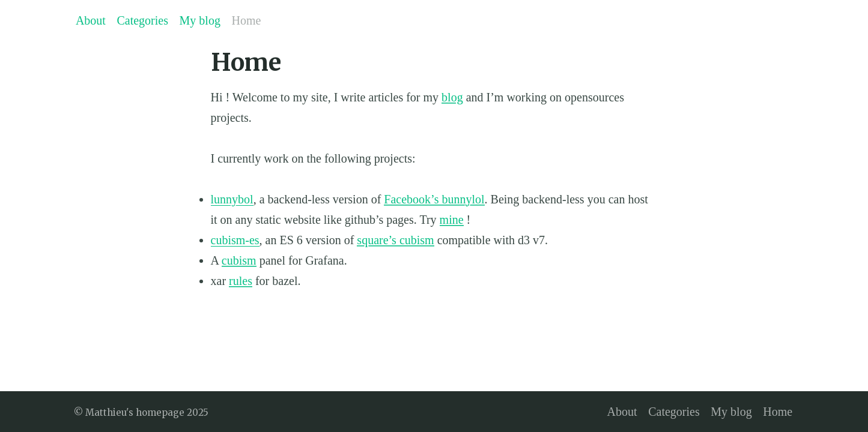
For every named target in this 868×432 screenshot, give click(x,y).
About (91, 20)
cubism (239, 260)
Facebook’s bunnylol (434, 199)
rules (241, 281)
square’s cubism (395, 240)
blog (452, 97)
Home (247, 20)
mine (452, 220)
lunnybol (232, 199)
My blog (200, 20)
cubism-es (235, 240)
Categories (142, 20)
